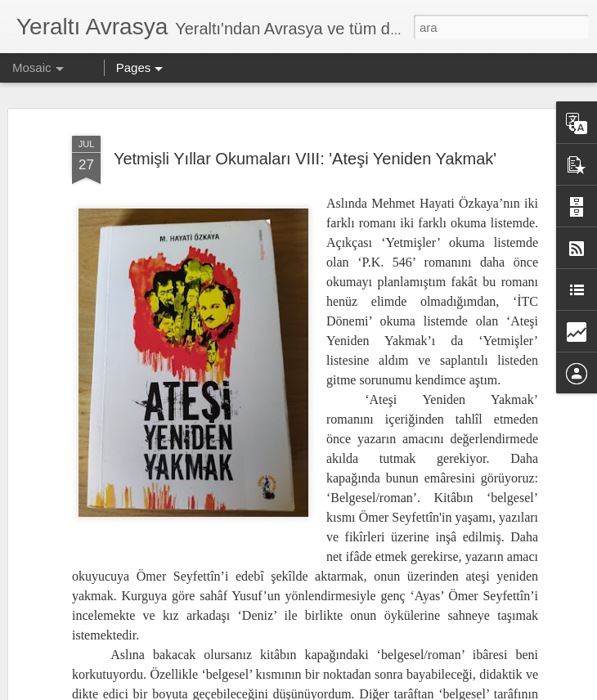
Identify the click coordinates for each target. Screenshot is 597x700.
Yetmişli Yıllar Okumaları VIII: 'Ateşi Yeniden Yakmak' (305, 142)
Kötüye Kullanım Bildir (476, 691)
